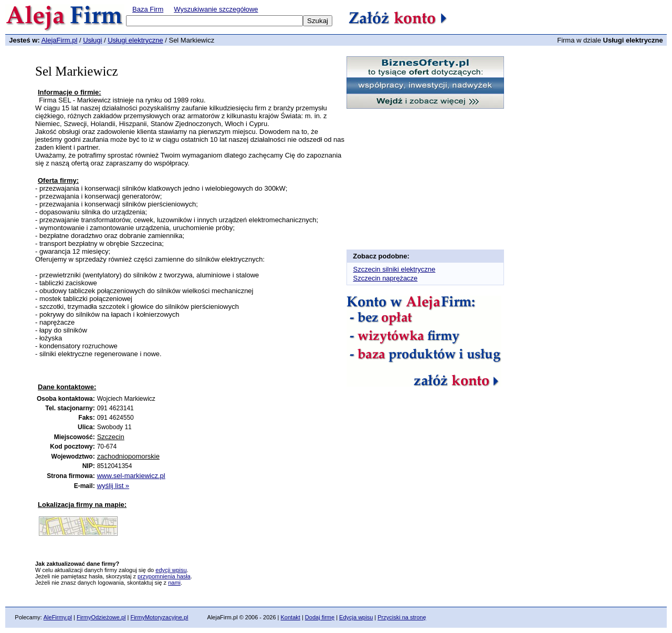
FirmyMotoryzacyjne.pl (159, 617)
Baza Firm (148, 9)
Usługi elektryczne (135, 40)
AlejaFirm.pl (60, 40)
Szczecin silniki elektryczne (395, 269)
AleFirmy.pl (58, 617)
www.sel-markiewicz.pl (131, 476)
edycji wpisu (171, 570)
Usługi (92, 40)
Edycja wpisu (356, 617)
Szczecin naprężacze (386, 278)
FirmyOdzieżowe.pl (101, 617)
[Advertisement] (161, 374)
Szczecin (111, 437)
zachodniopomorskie (128, 456)
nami (174, 583)
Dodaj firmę (320, 617)
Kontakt (291, 617)
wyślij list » (113, 486)
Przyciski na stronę (402, 617)
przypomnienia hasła (164, 576)
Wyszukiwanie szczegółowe (216, 9)
